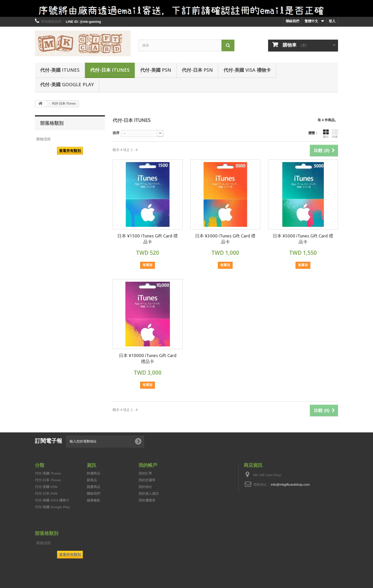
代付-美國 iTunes (60, 70)
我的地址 (145, 487)
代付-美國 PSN (156, 70)
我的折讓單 (147, 480)
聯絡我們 (292, 21)
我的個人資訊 (149, 494)
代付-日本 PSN (197, 70)
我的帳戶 (148, 465)
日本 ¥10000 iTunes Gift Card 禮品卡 (148, 358)
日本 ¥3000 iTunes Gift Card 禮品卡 (225, 239)
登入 (332, 21)
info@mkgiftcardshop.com (290, 485)
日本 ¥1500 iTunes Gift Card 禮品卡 (148, 239)
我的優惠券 (147, 500)
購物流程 (44, 139)
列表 (335, 134)
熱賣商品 (94, 487)
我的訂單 (145, 473)
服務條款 (94, 500)
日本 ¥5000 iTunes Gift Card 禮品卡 (303, 239)
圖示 (326, 134)
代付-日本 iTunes (110, 70)
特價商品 (94, 473)
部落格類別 (52, 123)
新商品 (92, 480)
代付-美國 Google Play (67, 84)
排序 (116, 133)
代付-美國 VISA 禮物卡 (247, 70)
